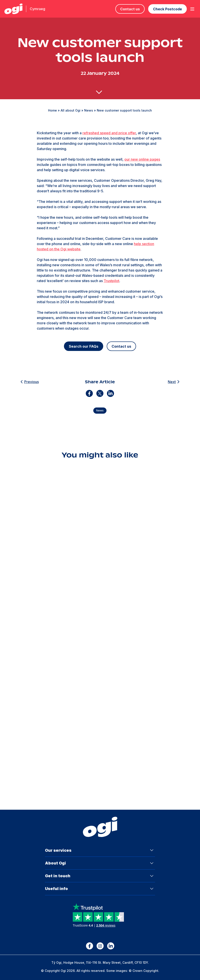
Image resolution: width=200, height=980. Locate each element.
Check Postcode (167, 9)
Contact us (130, 9)
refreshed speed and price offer (109, 133)
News (89, 110)
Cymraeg (37, 9)
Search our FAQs (84, 346)
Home (52, 110)
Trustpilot (111, 281)
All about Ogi (71, 110)
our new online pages (142, 159)
